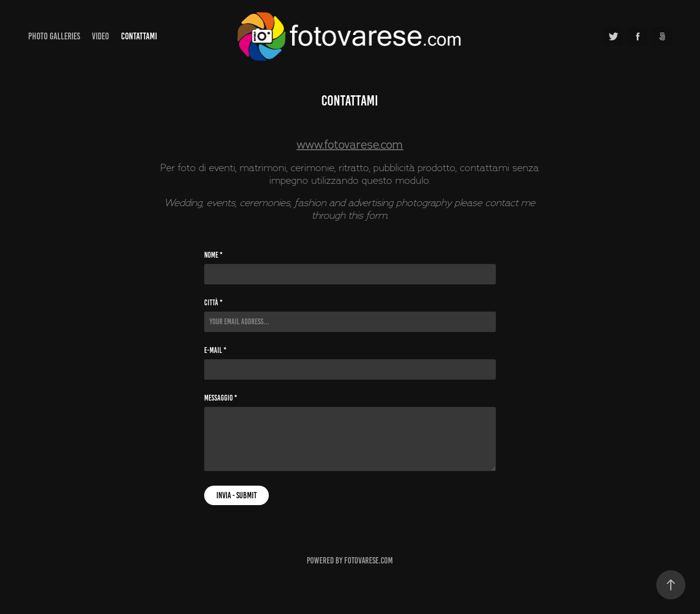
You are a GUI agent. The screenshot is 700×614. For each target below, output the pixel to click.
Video (100, 36)
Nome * (213, 255)
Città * (213, 303)
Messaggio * (221, 398)
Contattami (139, 36)
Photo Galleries (54, 36)
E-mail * (215, 351)
